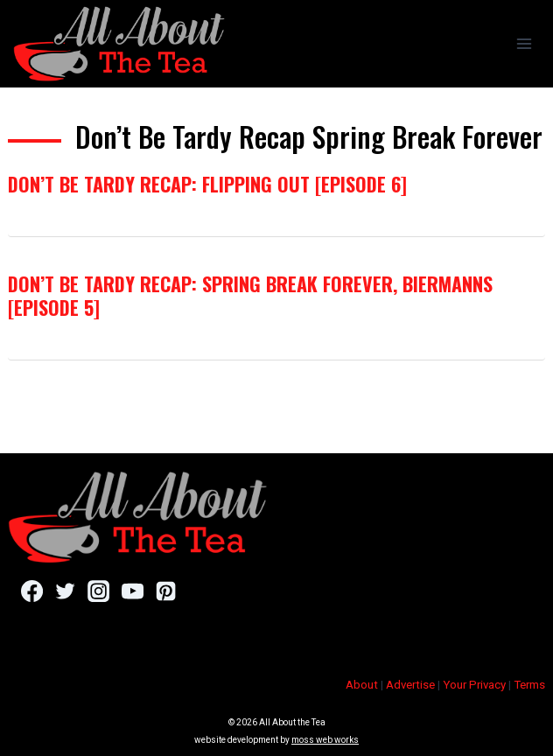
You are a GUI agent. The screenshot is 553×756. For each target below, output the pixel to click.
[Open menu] (524, 43)
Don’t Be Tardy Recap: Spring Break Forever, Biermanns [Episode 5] (250, 295)
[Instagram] (98, 591)
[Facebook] (32, 591)
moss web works (325, 740)
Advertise (410, 685)
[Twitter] (65, 591)
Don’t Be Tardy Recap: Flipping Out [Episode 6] (207, 184)
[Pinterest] (166, 591)
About (362, 685)
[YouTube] (133, 591)
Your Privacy (474, 685)
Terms (529, 685)
